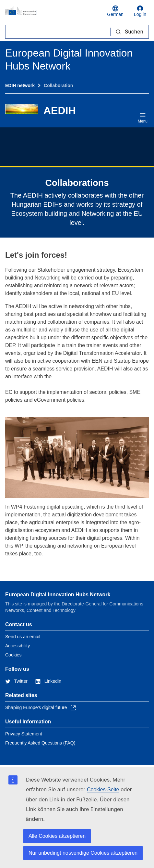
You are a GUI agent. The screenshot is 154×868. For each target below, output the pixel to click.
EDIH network (20, 85)
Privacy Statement (24, 734)
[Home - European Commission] (52, 11)
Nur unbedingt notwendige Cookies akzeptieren (83, 853)
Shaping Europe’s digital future (41, 707)
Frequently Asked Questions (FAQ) (40, 743)
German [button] (115, 11)
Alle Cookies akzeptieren (57, 836)
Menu (143, 118)
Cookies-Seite (103, 790)
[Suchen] (58, 32)
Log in (140, 11)
